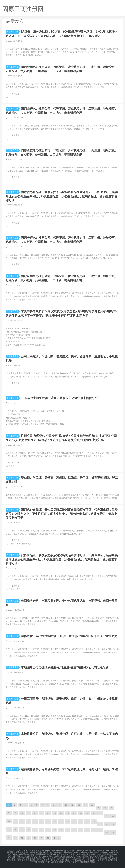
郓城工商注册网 (106, 856)
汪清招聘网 (90, 862)
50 (100, 824)
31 (87, 813)
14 (85, 805)
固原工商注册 (13, 32)
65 (87, 830)
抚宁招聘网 (80, 862)
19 (9, 813)
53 (9, 829)
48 (87, 821)
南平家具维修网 (88, 854)
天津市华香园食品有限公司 (87, 856)
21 (22, 813)
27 (61, 813)
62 (68, 830)
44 (61, 821)
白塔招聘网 (70, 862)
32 (94, 813)
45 (68, 821)
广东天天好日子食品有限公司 (98, 858)
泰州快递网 (51, 854)
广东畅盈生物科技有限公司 (63, 856)
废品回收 (79, 850)
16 (98, 808)
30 (81, 813)
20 (15, 813)
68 (107, 832)
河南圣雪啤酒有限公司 (35, 858)
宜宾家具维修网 (74, 854)
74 (35, 838)
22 (28, 813)
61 (61, 830)
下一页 (56, 838)
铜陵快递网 (41, 852)
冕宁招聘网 (36, 856)
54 (15, 829)
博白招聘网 (25, 856)
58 (42, 830)
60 (55, 830)
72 (22, 838)
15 (92, 805)
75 (42, 838)
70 (9, 838)
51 (107, 824)
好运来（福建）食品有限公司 (87, 852)
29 (74, 813)
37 (15, 821)
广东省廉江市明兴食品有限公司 (53, 860)
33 (100, 813)
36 (9, 821)
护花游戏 (87, 850)
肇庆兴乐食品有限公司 (76, 858)
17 (105, 808)
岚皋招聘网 (15, 856)
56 (28, 829)
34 (107, 816)
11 (66, 805)
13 (79, 805)
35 (113, 816)
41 (42, 821)
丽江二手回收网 (47, 862)
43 (55, 821)
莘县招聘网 (62, 854)
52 (113, 824)
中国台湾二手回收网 (104, 860)
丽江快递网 (31, 852)
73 (28, 838)
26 (55, 813)
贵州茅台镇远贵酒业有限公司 (26, 860)
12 (72, 805)
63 (74, 830)
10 (59, 805)
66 (94, 830)
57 (35, 830)
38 (22, 821)
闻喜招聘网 (59, 862)
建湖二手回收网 (88, 860)
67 (100, 830)
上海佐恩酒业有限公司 (56, 858)
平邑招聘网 (41, 854)
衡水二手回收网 (74, 860)
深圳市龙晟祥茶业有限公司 (24, 854)
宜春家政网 (46, 856)
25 (48, 813)
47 (81, 821)
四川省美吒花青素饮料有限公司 (60, 852)
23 (35, 813)
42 (48, 821)
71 (15, 838)
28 (68, 813)
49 (94, 821)
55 (22, 829)
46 (74, 821)
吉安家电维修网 (102, 854)
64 (81, 830)
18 (111, 808)
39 (28, 821)
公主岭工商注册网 (18, 852)
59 (48, 830)
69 (113, 832)
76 (48, 838)
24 (42, 813)
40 (35, 821)
